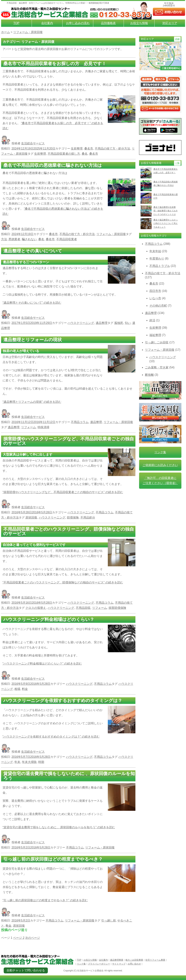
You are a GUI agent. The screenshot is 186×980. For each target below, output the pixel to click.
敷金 (8, 926)
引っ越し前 (109, 920)
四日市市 (155, 291)
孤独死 (119, 323)
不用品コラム (80, 422)
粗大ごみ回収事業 (134, 960)
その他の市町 (158, 306)
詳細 (177, 39)
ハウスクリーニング (81, 323)
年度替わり (157, 259)
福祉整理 (155, 335)
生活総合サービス (33, 143)
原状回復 (31, 517)
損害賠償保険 (117, 608)
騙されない (29, 239)
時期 (41, 762)
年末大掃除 (29, 762)
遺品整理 (102, 323)
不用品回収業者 (67, 239)
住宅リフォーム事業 (155, 960)
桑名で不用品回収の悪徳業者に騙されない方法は (166, 183)
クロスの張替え (36, 608)
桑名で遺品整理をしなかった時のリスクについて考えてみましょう (166, 223)
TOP (16, 23)
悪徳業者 (14, 239)
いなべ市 (155, 298)
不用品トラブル (160, 266)
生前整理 (77, 149)
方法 (4, 239)
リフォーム (29, 427)
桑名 (85, 154)
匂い (128, 323)
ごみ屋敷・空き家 (157, 367)
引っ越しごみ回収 (157, 342)
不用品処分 (88, 517)
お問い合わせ (134, 964)
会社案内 (47, 23)
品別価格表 (108, 23)
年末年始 (155, 251)
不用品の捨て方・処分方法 (112, 149)
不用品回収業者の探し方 (64, 154)
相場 (17, 689)
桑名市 (89, 149)
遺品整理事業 (117, 960)
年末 (17, 762)
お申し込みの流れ (78, 23)
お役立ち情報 (139, 23)
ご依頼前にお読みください (160, 465)
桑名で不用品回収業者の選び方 (166, 196)
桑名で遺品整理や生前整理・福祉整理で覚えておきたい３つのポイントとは (166, 211)
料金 (25, 689)
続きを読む (32, 303)
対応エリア (170, 23)
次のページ (33, 938)
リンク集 (160, 452)
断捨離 (149, 375)
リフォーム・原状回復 (111, 234)
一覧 (177, 163)
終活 (152, 320)
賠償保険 (73, 517)
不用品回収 (83, 608)
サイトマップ (119, 964)
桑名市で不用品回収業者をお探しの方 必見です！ (166, 171)
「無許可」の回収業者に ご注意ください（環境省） (160, 481)
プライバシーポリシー (99, 964)
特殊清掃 (43, 427)
